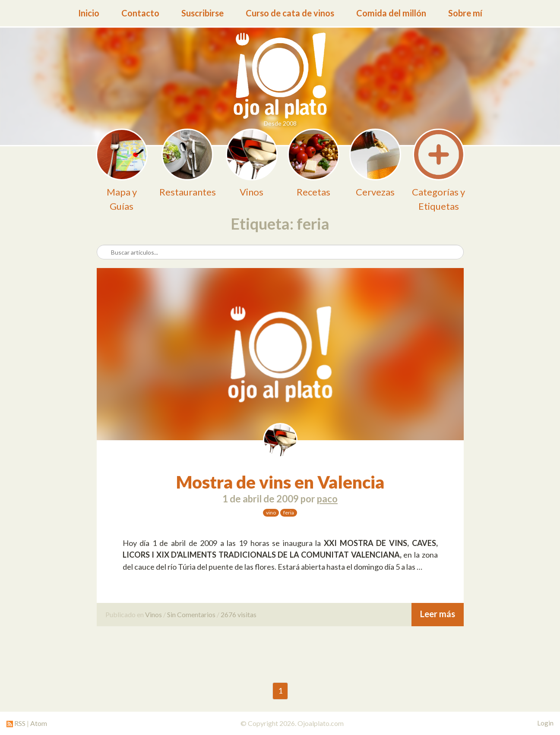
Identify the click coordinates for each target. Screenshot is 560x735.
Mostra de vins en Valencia (280, 482)
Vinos (153, 614)
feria (289, 513)
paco (327, 499)
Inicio (89, 13)
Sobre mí (465, 13)
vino (271, 513)
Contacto (140, 13)
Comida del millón (391, 13)
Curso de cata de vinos (290, 13)
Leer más (438, 614)
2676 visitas (239, 614)
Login (545, 723)
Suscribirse (202, 13)
